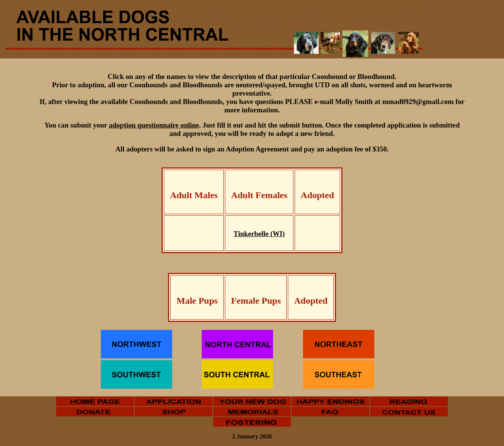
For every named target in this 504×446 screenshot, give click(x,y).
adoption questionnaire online (154, 125)
